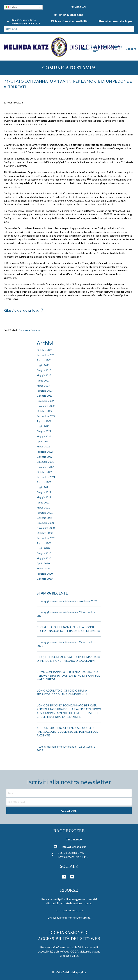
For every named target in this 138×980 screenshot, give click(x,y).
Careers (131, 49)
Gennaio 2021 (45, 518)
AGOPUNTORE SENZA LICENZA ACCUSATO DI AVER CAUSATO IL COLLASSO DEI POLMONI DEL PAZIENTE (67, 732)
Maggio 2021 (44, 497)
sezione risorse (82, 903)
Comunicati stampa (29, 330)
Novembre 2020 (46, 528)
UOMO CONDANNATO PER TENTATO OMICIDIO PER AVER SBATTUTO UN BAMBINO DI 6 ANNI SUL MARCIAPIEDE (68, 676)
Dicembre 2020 (45, 523)
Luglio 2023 (43, 365)
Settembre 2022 (46, 416)
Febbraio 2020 (45, 574)
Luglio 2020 (43, 548)
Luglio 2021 (43, 487)
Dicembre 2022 (45, 401)
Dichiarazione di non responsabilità (69, 917)
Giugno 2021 (44, 492)
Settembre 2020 (46, 538)
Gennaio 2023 (45, 396)
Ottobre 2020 (45, 533)
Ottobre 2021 (45, 472)
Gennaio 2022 (45, 457)
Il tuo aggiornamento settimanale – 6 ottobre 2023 (67, 601)
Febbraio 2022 (45, 452)
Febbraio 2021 (45, 513)
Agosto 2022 (44, 421)
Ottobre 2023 (45, 350)
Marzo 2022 (43, 446)
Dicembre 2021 (45, 462)
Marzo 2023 (43, 386)
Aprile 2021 (43, 502)
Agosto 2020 (44, 543)
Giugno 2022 (44, 431)
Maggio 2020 (44, 558)
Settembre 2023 (46, 355)
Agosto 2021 (44, 482)
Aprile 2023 (43, 381)
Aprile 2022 (43, 441)
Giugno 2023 (44, 370)
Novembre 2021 (46, 467)
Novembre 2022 (46, 406)
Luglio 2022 (43, 426)
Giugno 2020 (44, 553)
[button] (23, 7)
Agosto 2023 (44, 360)
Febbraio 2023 (45, 391)
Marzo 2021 (43, 508)
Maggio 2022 (44, 436)
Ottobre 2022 (45, 411)
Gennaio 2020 (45, 579)
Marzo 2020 (43, 568)
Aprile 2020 (43, 563)
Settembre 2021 (46, 477)
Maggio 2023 (44, 375)
